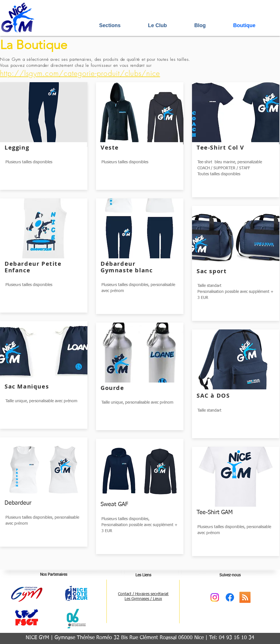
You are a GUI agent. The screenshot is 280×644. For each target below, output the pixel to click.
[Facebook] (230, 597)
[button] (121, 25)
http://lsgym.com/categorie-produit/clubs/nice (80, 73)
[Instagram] (215, 597)
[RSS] (245, 597)
